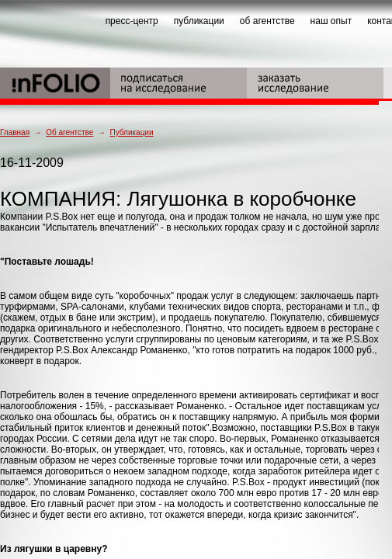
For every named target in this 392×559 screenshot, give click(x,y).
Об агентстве (69, 132)
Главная (15, 132)
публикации (199, 21)
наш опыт (331, 21)
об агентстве (267, 21)
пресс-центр (132, 21)
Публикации (131, 132)
